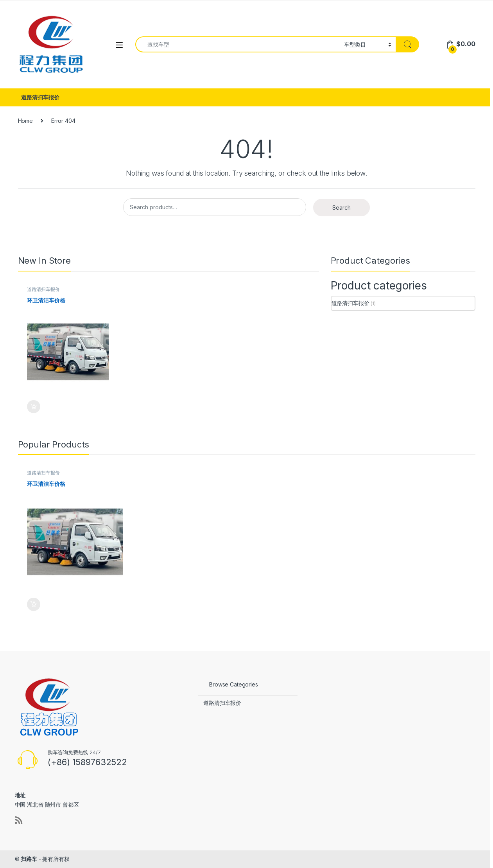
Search (342, 208)
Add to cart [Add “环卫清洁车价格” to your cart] (34, 407)
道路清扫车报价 (40, 97)
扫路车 (29, 859)
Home (25, 121)
